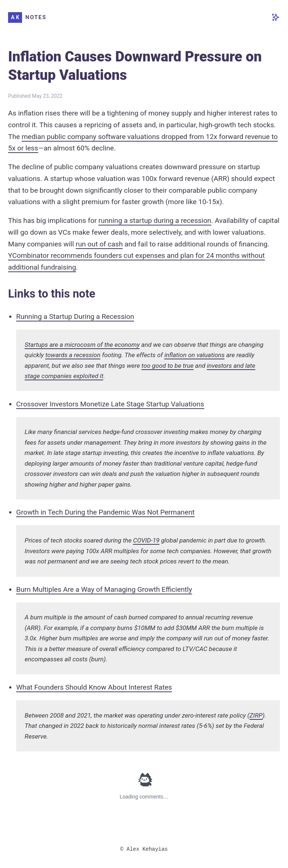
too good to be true (168, 366)
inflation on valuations (194, 355)
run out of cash (99, 244)
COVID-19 (146, 540)
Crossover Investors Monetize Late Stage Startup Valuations (110, 404)
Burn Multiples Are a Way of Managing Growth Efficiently (104, 589)
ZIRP (256, 715)
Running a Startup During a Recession (75, 316)
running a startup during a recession (155, 220)
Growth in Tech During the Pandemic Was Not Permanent (105, 512)
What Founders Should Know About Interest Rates (94, 687)
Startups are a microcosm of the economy (82, 345)
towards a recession (73, 355)
